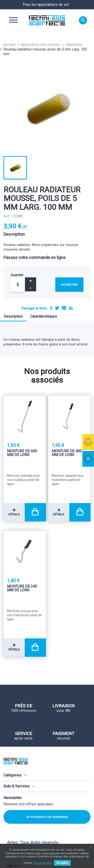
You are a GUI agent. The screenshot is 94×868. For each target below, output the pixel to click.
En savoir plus (43, 863)
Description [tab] (13, 316)
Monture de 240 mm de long (22, 588)
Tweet (57, 308)
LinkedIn (71, 308)
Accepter (62, 863)
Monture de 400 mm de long (67, 453)
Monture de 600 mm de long (22, 453)
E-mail (64, 308)
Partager (51, 308)
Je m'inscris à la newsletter (47, 817)
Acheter (69, 285)
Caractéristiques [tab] (44, 316)
